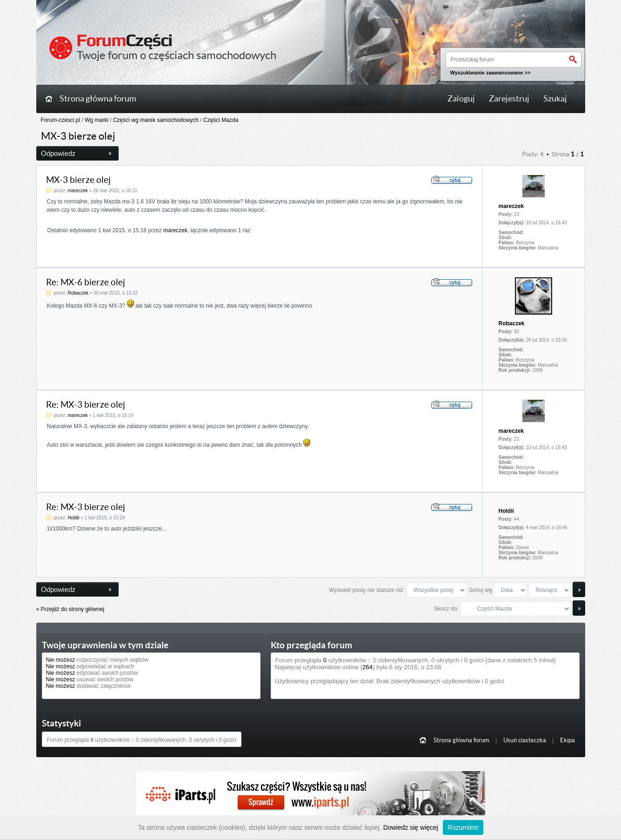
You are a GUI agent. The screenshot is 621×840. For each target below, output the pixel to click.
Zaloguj (461, 99)
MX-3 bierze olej (78, 180)
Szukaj (555, 99)
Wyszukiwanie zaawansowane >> (491, 73)
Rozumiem (463, 827)
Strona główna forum (98, 99)
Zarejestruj (509, 99)
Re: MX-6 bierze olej (86, 282)
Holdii (74, 518)
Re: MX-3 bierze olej (86, 405)
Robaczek (78, 293)
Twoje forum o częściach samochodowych (177, 55)
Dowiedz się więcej (411, 827)
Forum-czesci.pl (61, 120)
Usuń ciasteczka (525, 740)
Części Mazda (221, 120)
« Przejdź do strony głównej (70, 609)
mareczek (78, 191)
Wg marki (97, 120)
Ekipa (568, 740)
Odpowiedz (76, 153)
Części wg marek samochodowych (156, 120)
